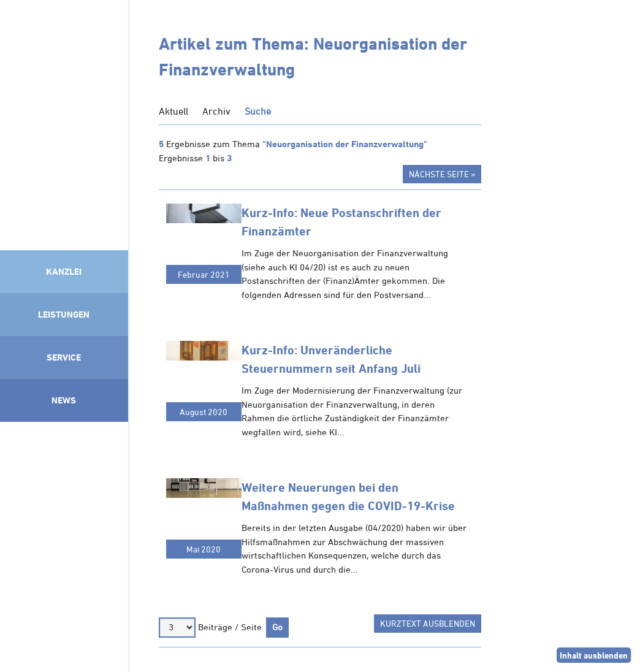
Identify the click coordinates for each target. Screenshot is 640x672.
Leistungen (64, 314)
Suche (258, 111)
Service (64, 357)
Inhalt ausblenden (594, 655)
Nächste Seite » (442, 174)
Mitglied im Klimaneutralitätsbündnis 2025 (64, 544)
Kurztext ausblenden (428, 623)
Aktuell (173, 111)
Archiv (216, 111)
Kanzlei (64, 271)
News (64, 400)
